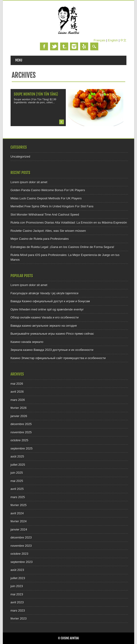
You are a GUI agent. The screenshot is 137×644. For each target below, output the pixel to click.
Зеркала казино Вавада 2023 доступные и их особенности (52, 350)
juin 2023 (17, 586)
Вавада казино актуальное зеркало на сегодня (44, 326)
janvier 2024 (19, 530)
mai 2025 (17, 481)
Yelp (84, 46)
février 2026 (19, 408)
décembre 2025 (21, 424)
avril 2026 (17, 392)
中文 (123, 40)
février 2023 (19, 619)
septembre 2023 (22, 562)
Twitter (54, 46)
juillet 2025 (18, 465)
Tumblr (64, 46)
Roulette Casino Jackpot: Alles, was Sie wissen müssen (48, 231)
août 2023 (17, 570)
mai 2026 (17, 384)
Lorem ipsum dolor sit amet (29, 182)
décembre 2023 (21, 537)
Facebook (44, 46)
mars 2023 (18, 611)
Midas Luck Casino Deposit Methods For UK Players (46, 198)
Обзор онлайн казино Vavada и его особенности (45, 317)
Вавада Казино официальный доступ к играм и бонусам (50, 301)
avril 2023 (17, 602)
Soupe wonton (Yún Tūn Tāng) (36, 94)
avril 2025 (17, 489)
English (113, 40)
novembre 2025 (21, 432)
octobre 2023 (20, 554)
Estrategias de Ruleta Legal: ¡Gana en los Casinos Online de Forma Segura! (63, 247)
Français (100, 40)
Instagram (74, 46)
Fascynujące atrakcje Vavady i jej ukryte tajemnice (45, 293)
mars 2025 (18, 497)
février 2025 (19, 505)
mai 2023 (17, 594)
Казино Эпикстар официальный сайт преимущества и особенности (58, 358)
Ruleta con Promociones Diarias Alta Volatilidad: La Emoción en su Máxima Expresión (69, 223)
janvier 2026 (19, 416)
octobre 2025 (20, 440)
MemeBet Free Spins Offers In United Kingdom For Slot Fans (52, 206)
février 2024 (19, 521)
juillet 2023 (18, 578)
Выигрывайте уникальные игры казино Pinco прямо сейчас (52, 334)
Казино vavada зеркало (27, 342)
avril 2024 (17, 513)
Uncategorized (20, 157)
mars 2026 (18, 400)
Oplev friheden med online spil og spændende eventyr (47, 309)
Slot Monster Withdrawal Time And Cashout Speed (45, 215)
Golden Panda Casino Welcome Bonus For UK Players (48, 190)
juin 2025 (17, 473)
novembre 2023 (21, 546)
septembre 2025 (22, 448)
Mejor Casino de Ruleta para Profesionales (40, 239)
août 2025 (17, 456)
